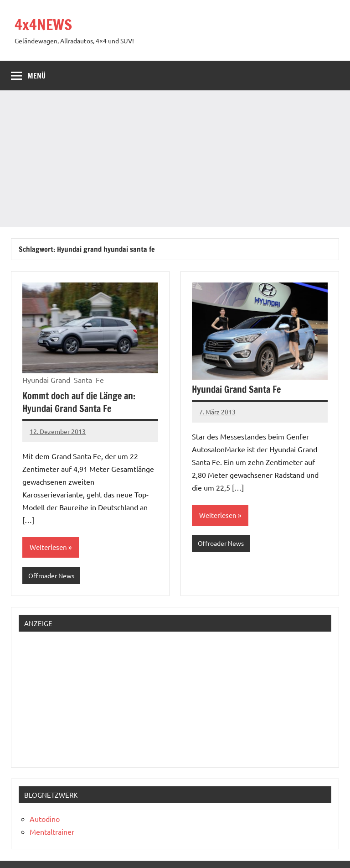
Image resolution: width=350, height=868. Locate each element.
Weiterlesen (48, 547)
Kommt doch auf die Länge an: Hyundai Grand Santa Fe (79, 402)
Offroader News (51, 575)
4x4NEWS (43, 25)
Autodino (45, 819)
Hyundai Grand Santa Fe (236, 390)
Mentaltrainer (52, 831)
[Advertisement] (175, 159)
